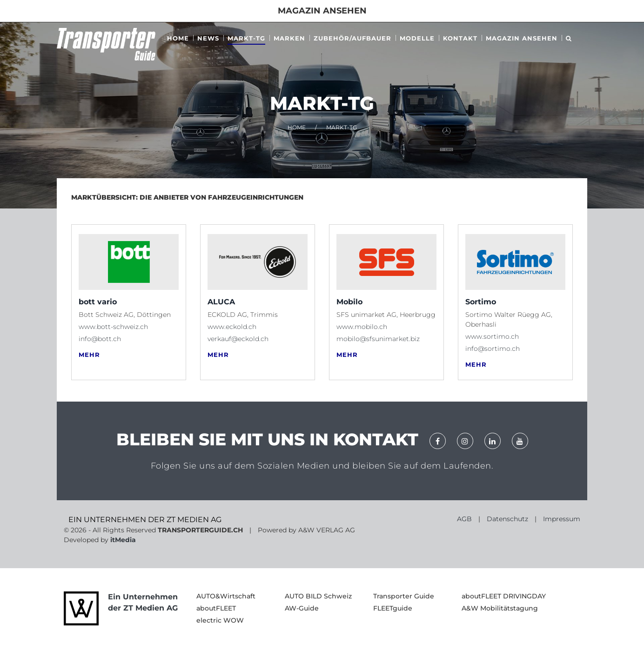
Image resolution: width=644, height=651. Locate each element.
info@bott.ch (100, 339)
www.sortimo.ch (492, 336)
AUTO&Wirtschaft (226, 596)
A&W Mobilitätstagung (500, 608)
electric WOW (220, 620)
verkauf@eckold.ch (238, 339)
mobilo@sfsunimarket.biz (378, 339)
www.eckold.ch (232, 327)
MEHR (89, 355)
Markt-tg (246, 38)
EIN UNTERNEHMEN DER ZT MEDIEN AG (145, 520)
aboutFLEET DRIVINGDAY (504, 596)
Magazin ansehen (322, 11)
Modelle (417, 38)
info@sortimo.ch (493, 349)
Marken (289, 38)
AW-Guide (302, 608)
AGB (464, 519)
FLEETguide (393, 608)
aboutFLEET (216, 608)
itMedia (123, 540)
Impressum (562, 519)
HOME (297, 127)
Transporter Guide (404, 596)
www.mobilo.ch (362, 327)
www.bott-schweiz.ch (113, 327)
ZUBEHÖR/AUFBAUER (352, 38)
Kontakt (460, 38)
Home (178, 38)
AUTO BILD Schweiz (318, 596)
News (208, 38)
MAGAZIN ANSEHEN (522, 38)
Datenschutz (507, 519)
